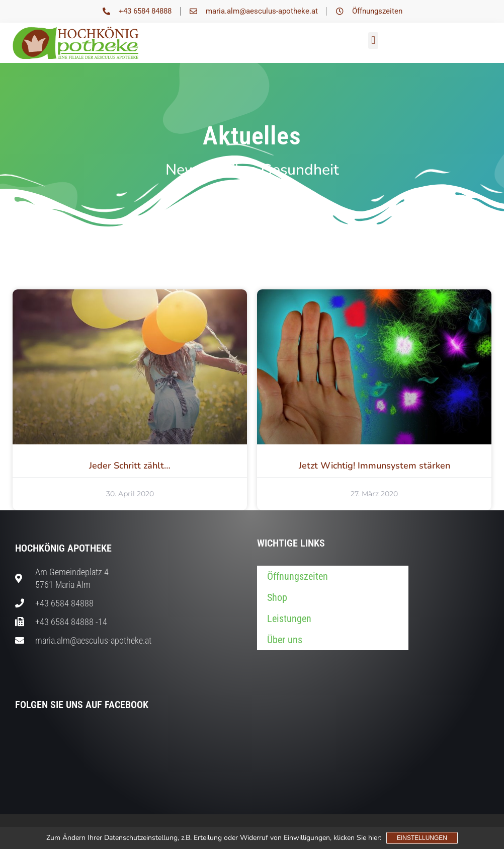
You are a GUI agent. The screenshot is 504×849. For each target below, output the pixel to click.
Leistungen (289, 619)
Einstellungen (422, 838)
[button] (373, 41)
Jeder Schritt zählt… (130, 466)
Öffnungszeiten (298, 576)
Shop (277, 597)
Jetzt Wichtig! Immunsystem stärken (374, 466)
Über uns (285, 640)
